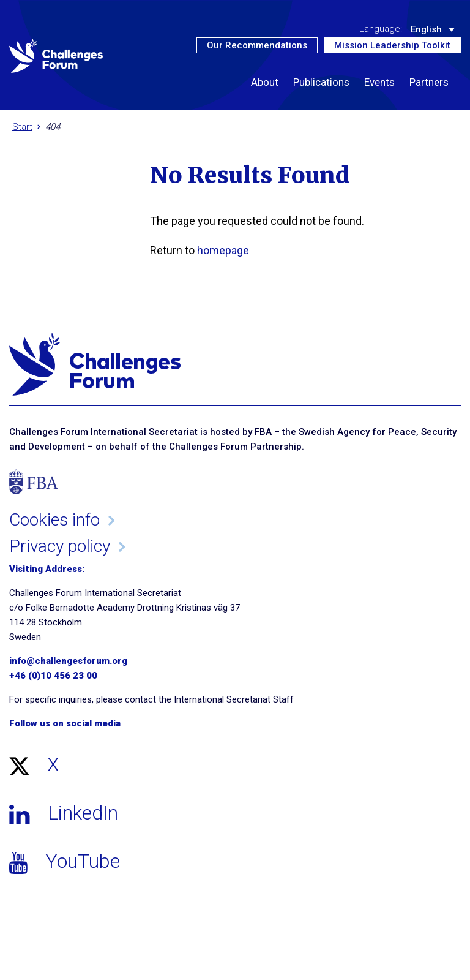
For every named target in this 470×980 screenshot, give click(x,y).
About (265, 82)
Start (22, 127)
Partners (429, 82)
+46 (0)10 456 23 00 (53, 676)
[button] (450, 102)
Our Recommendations (257, 45)
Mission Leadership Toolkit (392, 45)
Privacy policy (60, 546)
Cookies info (54, 520)
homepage (223, 250)
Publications (321, 82)
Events (379, 82)
